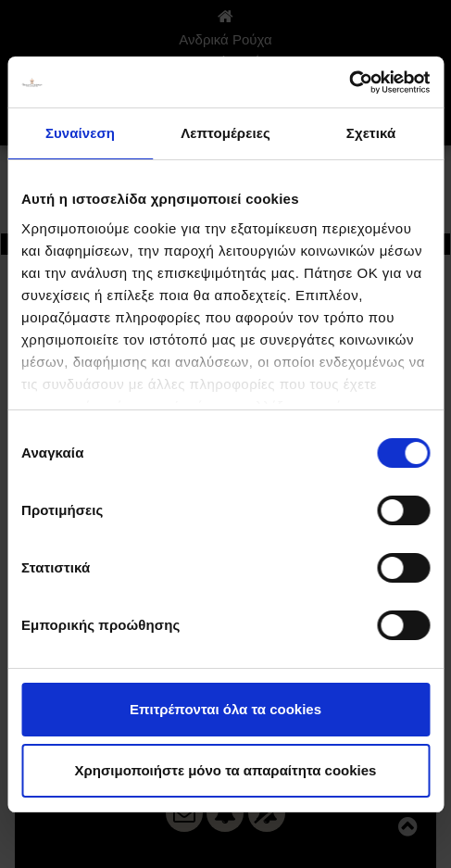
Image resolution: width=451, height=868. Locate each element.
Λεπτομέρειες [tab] (225, 133)
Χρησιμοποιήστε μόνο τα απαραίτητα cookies (226, 770)
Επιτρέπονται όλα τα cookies (225, 709)
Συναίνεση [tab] (80, 133)
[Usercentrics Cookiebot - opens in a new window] (349, 82)
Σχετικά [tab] (371, 133)
